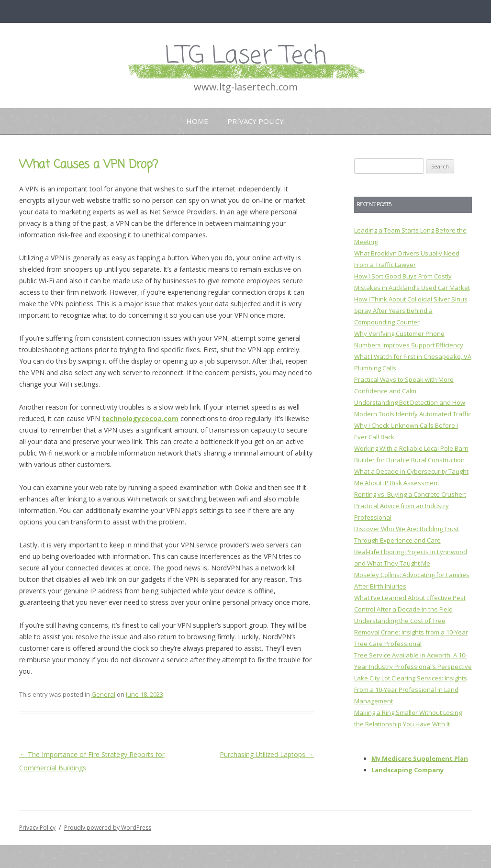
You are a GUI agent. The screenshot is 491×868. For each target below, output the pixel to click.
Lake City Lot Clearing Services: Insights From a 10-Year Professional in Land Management (411, 690)
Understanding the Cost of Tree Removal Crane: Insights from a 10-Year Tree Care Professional (411, 632)
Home (197, 121)
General (103, 694)
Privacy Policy (256, 121)
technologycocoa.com (140, 418)
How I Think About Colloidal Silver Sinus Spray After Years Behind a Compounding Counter (411, 311)
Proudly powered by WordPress (108, 828)
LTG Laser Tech (246, 56)
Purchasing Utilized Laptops (267, 754)
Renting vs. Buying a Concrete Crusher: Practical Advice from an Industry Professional (410, 506)
